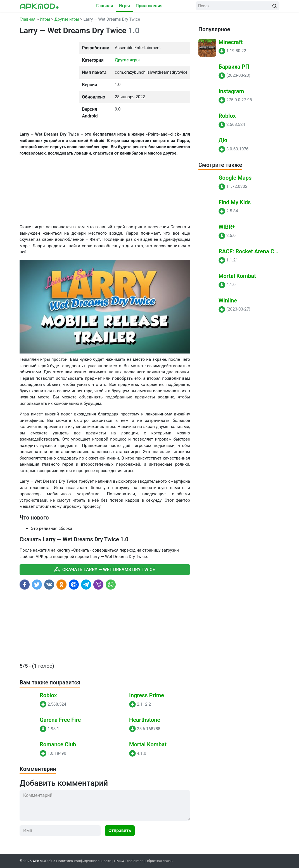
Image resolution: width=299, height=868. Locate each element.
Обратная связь (159, 861)
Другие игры (127, 60)
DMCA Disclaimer (128, 861)
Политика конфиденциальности (84, 861)
